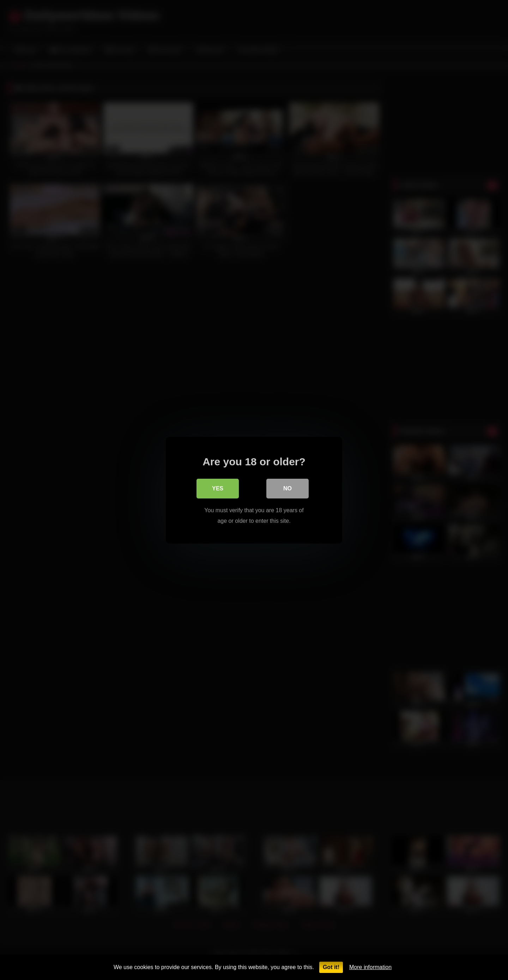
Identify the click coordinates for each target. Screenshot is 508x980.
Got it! (331, 967)
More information (370, 967)
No (288, 488)
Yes (218, 488)
